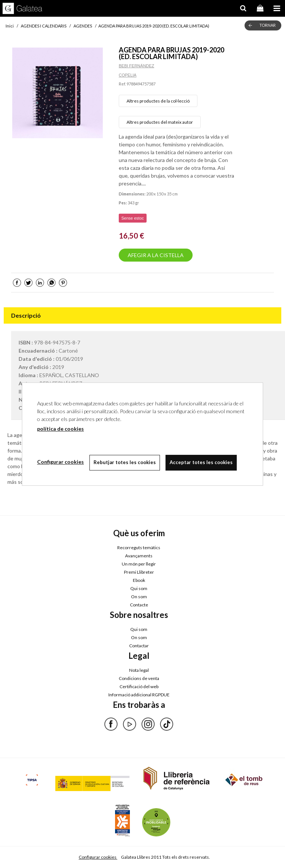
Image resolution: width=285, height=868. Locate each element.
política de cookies (60, 429)
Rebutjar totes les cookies (125, 462)
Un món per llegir (139, 564)
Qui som (139, 588)
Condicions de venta (139, 678)
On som (139, 597)
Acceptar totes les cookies (201, 462)
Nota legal (139, 670)
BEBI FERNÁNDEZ (136, 66)
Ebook (139, 580)
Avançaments (139, 556)
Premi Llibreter (139, 572)
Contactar (139, 646)
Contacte (139, 605)
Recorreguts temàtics (139, 548)
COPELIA (128, 75)
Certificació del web (139, 686)
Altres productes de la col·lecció (158, 101)
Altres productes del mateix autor (160, 122)
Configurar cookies (98, 857)
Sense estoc (133, 218)
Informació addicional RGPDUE (139, 695)
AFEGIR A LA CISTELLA (156, 255)
